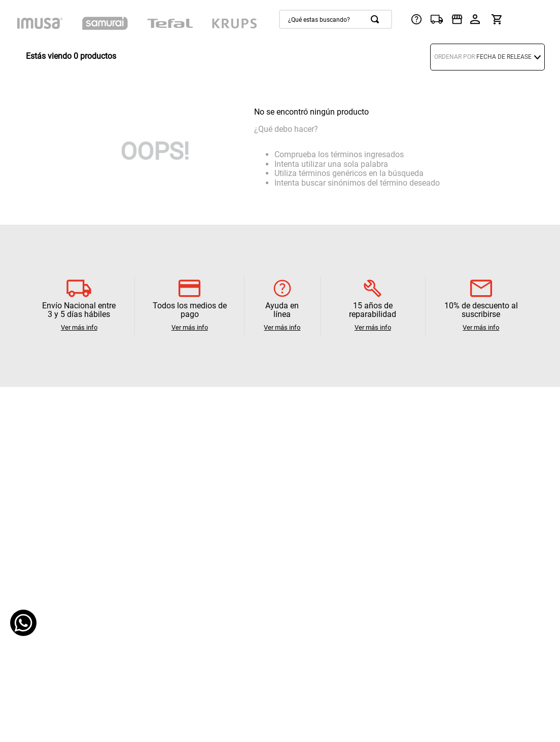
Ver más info (79, 327)
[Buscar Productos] (377, 19)
